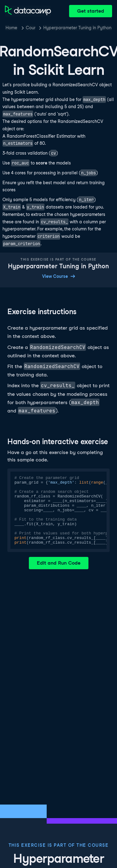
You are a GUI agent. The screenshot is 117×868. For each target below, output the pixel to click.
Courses (31, 28)
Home (11, 28)
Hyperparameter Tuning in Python (77, 28)
